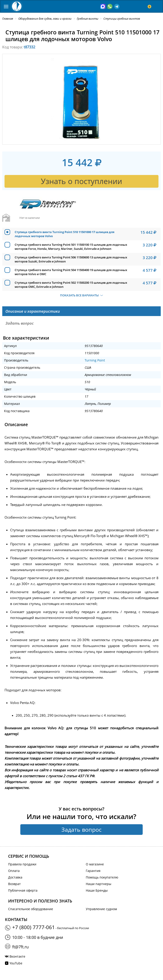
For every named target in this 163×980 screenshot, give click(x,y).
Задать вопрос (81, 829)
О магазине (95, 864)
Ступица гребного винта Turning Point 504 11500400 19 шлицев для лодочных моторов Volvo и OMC (71, 272)
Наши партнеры (99, 884)
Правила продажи (22, 864)
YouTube (16, 963)
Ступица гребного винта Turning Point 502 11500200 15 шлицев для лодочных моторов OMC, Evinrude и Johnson (71, 285)
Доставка (15, 877)
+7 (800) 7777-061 (34, 927)
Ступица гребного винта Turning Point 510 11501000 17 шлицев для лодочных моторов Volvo (65, 234)
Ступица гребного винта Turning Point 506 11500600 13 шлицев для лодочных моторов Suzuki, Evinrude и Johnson (71, 259)
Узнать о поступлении (81, 181)
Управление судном (101, 909)
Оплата (14, 871)
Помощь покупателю (102, 877)
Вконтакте (17, 956)
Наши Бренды (97, 890)
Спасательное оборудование (31, 909)
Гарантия (93, 871)
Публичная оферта (23, 890)
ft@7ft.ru (20, 947)
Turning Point (95, 360)
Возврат (14, 884)
